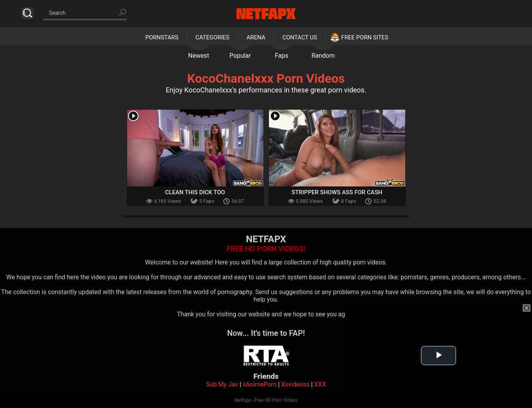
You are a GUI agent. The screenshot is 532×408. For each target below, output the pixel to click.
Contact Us (300, 37)
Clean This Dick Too (195, 192)
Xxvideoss (295, 384)
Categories (212, 37)
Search (27, 13)
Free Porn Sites (365, 37)
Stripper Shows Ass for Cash (337, 192)
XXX (320, 384)
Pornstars (162, 37)
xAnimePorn (260, 384)
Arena (256, 37)
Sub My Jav (222, 384)
